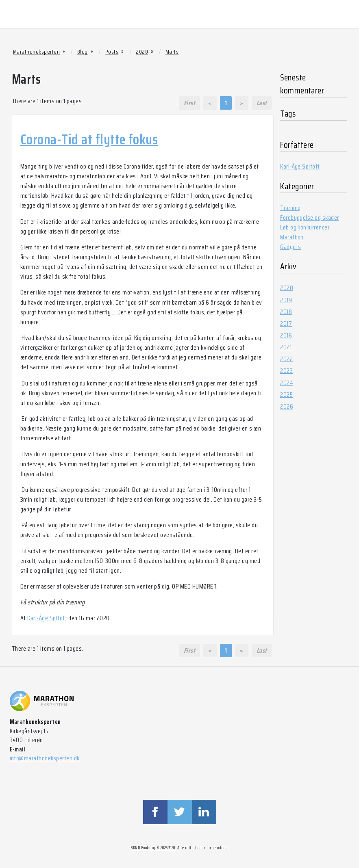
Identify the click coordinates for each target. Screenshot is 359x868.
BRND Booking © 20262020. (153, 848)
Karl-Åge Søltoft (47, 618)
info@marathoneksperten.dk (45, 758)
